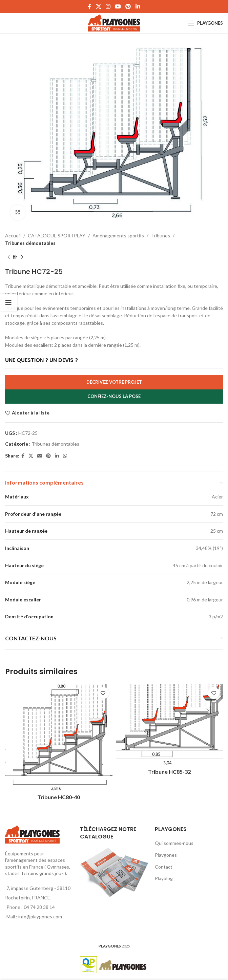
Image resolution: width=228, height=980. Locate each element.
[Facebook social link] (90, 6)
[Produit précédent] (8, 257)
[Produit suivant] (22, 257)
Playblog (164, 878)
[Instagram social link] (108, 6)
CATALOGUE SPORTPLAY (57, 236)
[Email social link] (40, 456)
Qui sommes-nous (174, 843)
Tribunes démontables (30, 243)
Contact (164, 867)
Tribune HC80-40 (59, 797)
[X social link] (98, 6)
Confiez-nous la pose (114, 396)
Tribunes (161, 236)
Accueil (13, 236)
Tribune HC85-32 (169, 772)
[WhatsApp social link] (65, 456)
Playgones (166, 855)
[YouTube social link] (118, 6)
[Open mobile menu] (205, 23)
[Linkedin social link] (138, 6)
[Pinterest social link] (128, 6)
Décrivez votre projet (114, 382)
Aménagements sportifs (118, 236)
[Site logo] (114, 23)
